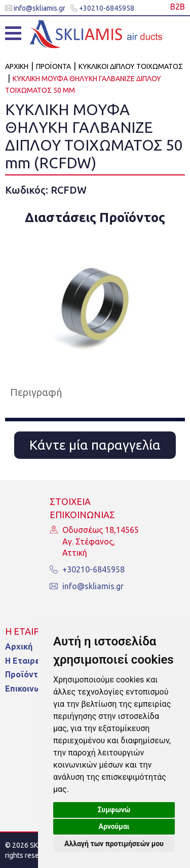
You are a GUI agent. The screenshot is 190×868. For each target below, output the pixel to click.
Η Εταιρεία (26, 661)
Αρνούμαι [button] (114, 826)
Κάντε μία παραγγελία (95, 445)
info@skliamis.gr (35, 8)
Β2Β (178, 7)
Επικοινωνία (29, 689)
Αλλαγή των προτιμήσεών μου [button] (114, 844)
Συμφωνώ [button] (114, 810)
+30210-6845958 (102, 8)
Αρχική (19, 646)
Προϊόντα (24, 674)
